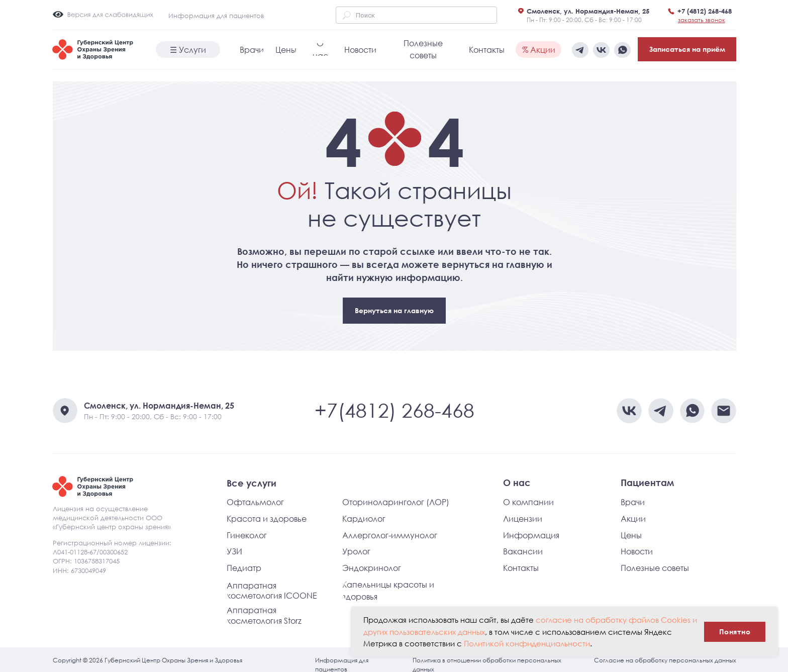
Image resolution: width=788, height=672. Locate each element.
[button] (702, 20)
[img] (622, 50)
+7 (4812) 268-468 (705, 11)
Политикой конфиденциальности (527, 643)
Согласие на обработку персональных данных (665, 660)
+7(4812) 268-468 (395, 410)
